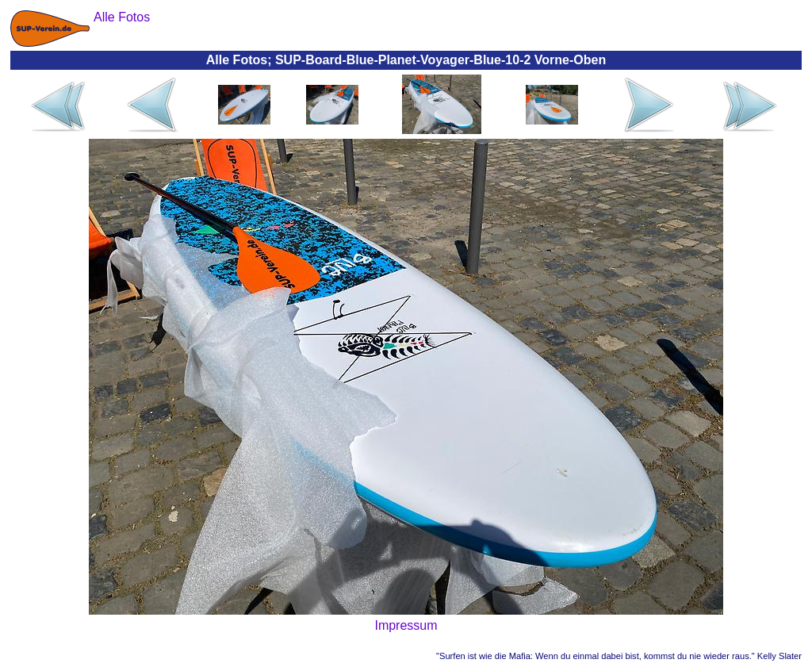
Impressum (406, 625)
